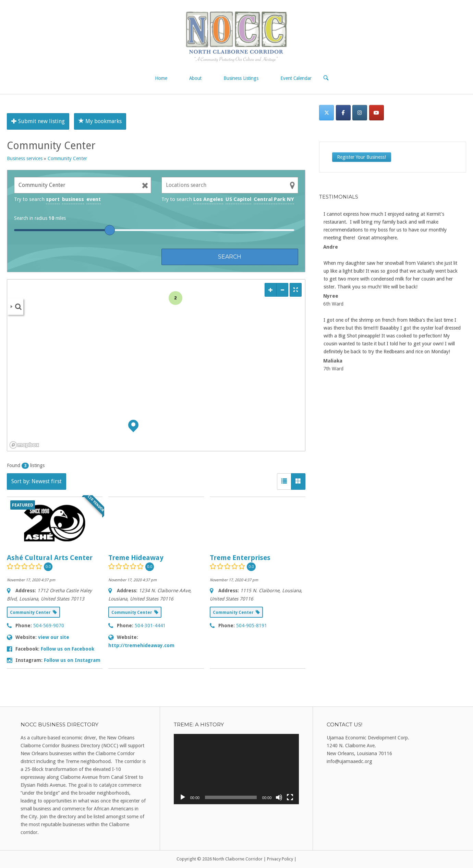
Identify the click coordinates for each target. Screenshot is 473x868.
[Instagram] (360, 113)
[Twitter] (326, 113)
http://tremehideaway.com (141, 645)
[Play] (183, 797)
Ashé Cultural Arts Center (50, 558)
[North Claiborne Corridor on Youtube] (377, 113)
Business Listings (241, 78)
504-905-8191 (252, 626)
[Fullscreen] (290, 797)
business (73, 199)
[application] (236, 769)
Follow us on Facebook (68, 649)
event (94, 199)
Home (161, 78)
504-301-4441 (150, 626)
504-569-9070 (49, 626)
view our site (54, 637)
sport (53, 199)
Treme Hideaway (136, 558)
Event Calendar (296, 78)
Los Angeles (208, 199)
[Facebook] (343, 113)
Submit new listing (38, 121)
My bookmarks (100, 121)
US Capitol (238, 199)
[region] (156, 365)
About (195, 78)
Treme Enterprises (240, 558)
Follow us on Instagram (72, 660)
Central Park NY (274, 199)
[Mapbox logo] (24, 445)
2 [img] (175, 298)
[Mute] (279, 797)
